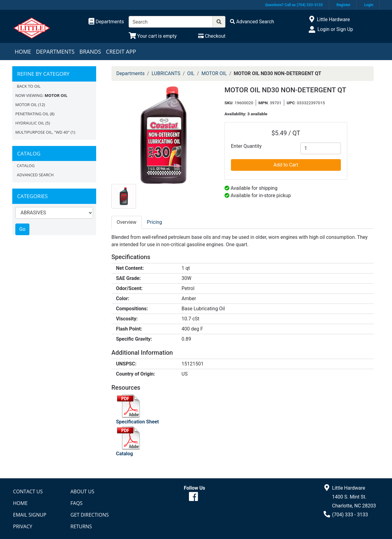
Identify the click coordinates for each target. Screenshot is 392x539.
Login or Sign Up (335, 29)
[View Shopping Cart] (153, 36)
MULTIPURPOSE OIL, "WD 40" (42, 132)
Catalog (26, 166)
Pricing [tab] (155, 222)
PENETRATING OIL (32, 114)
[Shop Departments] (106, 22)
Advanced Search (35, 175)
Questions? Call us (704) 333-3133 (294, 5)
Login (369, 5)
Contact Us (28, 491)
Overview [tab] (127, 222)
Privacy (23, 526)
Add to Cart (286, 165)
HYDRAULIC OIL (30, 123)
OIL (191, 73)
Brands (90, 52)
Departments (55, 52)
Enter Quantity (246, 146)
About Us (82, 491)
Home (23, 52)
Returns (81, 526)
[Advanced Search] (252, 22)
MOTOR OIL (26, 105)
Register (343, 5)
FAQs (77, 503)
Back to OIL (29, 86)
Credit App (121, 52)
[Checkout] (212, 36)
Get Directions (90, 515)
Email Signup (30, 515)
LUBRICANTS (166, 73)
